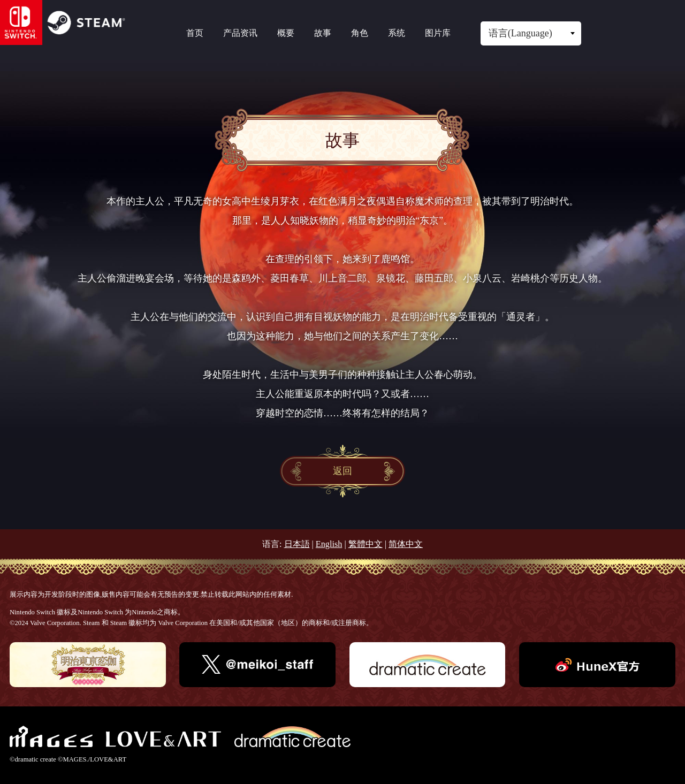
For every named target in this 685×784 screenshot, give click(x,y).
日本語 (297, 544)
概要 (286, 33)
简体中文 (406, 544)
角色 (360, 33)
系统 (397, 33)
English (329, 544)
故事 (323, 33)
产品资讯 (240, 33)
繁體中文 (366, 544)
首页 (195, 33)
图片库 (438, 33)
